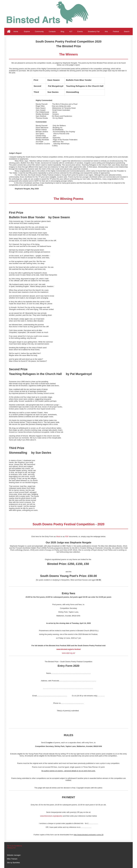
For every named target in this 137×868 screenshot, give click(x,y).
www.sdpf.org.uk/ (69, 653)
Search (127, 31)
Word (58, 536)
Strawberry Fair (94, 31)
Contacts (52, 31)
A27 (71, 31)
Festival (116, 31)
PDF (67, 536)
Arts (106, 31)
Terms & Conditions (14, 846)
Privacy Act (11, 848)
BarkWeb (16, 863)
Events (80, 31)
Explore (27, 31)
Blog (62, 31)
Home (16, 31)
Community (39, 31)
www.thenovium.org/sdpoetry (51, 816)
